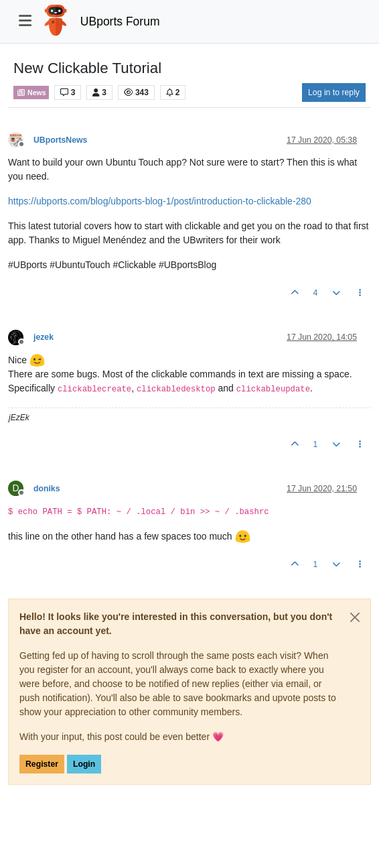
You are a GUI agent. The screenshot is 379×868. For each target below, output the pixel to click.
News (31, 92)
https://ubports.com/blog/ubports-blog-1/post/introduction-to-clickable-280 (160, 201)
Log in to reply (334, 92)
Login (84, 764)
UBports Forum (120, 21)
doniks (47, 489)
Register (42, 764)
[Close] (355, 617)
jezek (44, 337)
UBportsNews (60, 140)
